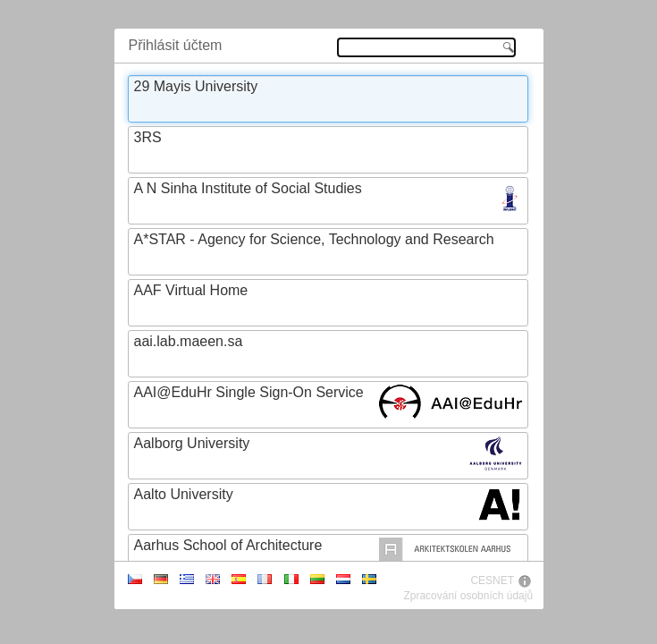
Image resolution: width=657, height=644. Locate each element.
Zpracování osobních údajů (468, 596)
